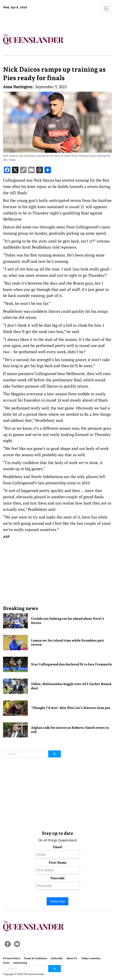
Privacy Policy (11, 958)
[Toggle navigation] (106, 8)
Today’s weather (91, 958)
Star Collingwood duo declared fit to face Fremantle (71, 664)
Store (6, 963)
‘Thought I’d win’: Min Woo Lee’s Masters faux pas (71, 708)
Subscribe (57, 901)
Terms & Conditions (35, 958)
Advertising (20, 963)
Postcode (58, 878)
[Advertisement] (57, 572)
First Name (58, 863)
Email (57, 847)
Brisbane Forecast (28, 21)
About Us (72, 958)
